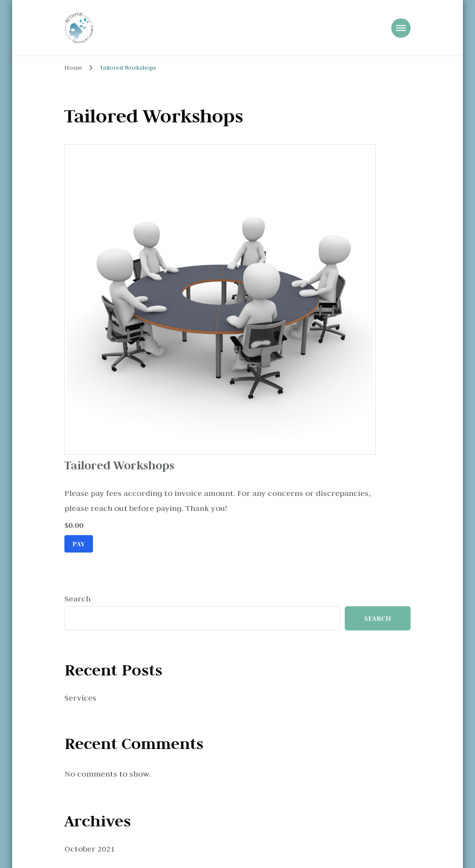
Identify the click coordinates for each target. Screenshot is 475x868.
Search (77, 599)
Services (80, 698)
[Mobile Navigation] (401, 28)
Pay (79, 544)
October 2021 (90, 849)
